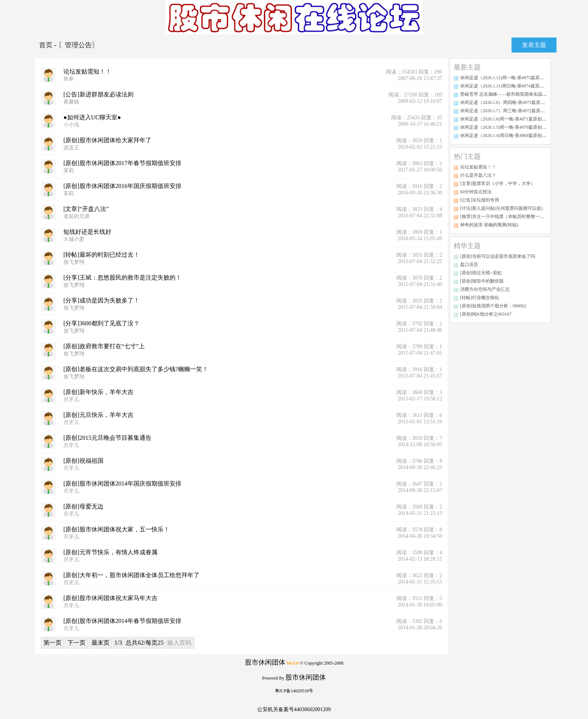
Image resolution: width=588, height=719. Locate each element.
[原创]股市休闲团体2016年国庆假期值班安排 (122, 186)
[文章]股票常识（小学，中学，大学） (498, 184)
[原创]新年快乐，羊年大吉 (98, 392)
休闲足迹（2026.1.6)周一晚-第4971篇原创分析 (505, 119)
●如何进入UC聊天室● (92, 117)
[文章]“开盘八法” (86, 209)
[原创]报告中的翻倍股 (482, 281)
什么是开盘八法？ (478, 175)
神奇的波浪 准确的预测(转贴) (489, 225)
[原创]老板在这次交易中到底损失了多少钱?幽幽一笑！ (136, 369)
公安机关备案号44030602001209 (294, 709)
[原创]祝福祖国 (83, 461)
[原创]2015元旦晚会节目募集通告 (107, 438)
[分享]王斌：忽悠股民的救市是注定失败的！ (122, 278)
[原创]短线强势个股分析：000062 (493, 306)
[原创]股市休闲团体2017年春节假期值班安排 (122, 163)
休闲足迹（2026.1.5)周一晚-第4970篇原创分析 (505, 127)
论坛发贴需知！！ (87, 71)
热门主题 (467, 156)
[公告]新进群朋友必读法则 (98, 94)
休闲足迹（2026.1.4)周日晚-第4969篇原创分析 (505, 135)
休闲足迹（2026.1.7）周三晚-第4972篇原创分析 (507, 111)
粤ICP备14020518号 (294, 691)
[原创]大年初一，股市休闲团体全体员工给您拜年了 (131, 575)
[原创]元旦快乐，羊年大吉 (98, 415)
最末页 (100, 643)
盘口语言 (469, 265)
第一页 (52, 643)
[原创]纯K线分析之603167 (486, 314)
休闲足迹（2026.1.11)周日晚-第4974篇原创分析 (507, 86)
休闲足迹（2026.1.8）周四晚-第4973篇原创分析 (507, 102)
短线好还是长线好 (87, 232)
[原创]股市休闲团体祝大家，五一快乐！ (116, 529)
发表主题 (534, 45)
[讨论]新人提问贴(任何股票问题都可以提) (501, 208)
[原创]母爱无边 (83, 506)
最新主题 (467, 67)
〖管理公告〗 (78, 45)
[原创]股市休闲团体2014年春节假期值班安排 (122, 621)
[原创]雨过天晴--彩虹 (481, 273)
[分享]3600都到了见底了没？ (101, 323)
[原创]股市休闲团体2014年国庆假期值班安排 (122, 484)
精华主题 (467, 246)
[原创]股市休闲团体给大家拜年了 (107, 140)
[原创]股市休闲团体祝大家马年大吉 (110, 598)
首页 (47, 45)
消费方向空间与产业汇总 (485, 289)
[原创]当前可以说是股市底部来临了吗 (498, 256)
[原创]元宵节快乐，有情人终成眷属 (110, 552)
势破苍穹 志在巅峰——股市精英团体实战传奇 (506, 94)
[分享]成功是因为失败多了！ (101, 300)
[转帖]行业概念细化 (480, 298)
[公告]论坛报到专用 (480, 200)
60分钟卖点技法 (476, 192)
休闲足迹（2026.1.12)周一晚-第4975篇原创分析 (507, 78)
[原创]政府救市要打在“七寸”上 (104, 346)
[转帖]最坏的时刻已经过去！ (101, 255)
